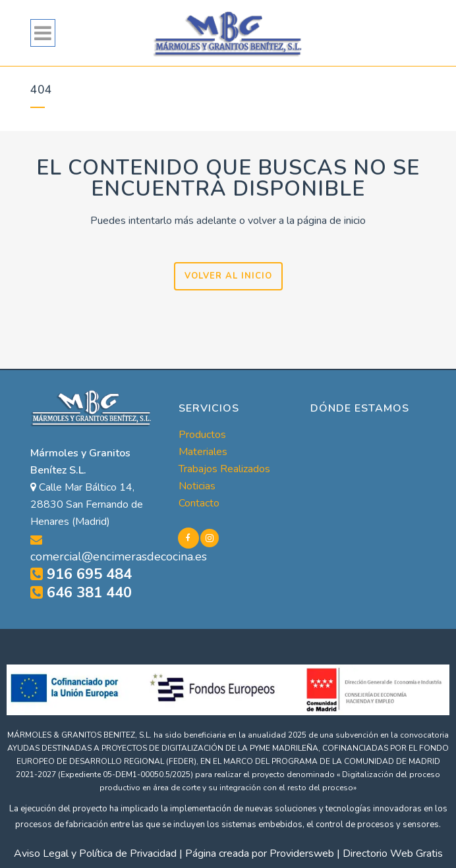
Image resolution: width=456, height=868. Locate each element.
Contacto (199, 503)
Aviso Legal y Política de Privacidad (95, 854)
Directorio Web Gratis (393, 854)
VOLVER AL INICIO (228, 276)
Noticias (197, 486)
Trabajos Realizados (224, 469)
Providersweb (302, 854)
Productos (202, 435)
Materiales (203, 452)
